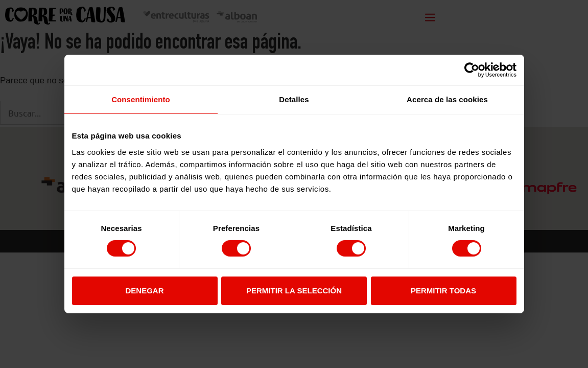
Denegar (144, 291)
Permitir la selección (294, 291)
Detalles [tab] (294, 99)
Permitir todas (443, 291)
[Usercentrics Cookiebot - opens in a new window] (472, 70)
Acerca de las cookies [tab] (447, 99)
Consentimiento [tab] (141, 99)
